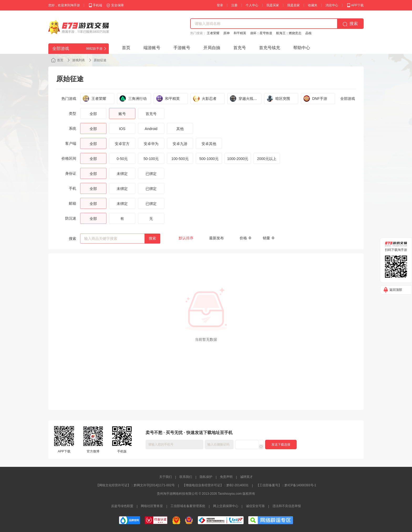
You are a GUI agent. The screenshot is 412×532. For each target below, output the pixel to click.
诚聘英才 (246, 477)
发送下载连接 (281, 445)
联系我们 (186, 477)
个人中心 (252, 5)
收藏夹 (313, 5)
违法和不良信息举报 (287, 506)
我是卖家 (293, 5)
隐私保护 (206, 477)
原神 (226, 33)
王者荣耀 (213, 33)
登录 (220, 5)
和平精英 (240, 33)
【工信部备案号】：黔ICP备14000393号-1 (286, 485)
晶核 (308, 33)
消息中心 (332, 5)
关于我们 (166, 477)
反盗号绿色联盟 (122, 506)
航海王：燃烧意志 (289, 33)
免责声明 (226, 477)
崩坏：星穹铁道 (261, 33)
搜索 (152, 238)
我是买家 (273, 5)
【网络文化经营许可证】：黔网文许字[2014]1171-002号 (135, 485)
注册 (234, 5)
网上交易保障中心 (226, 506)
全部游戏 (348, 99)
